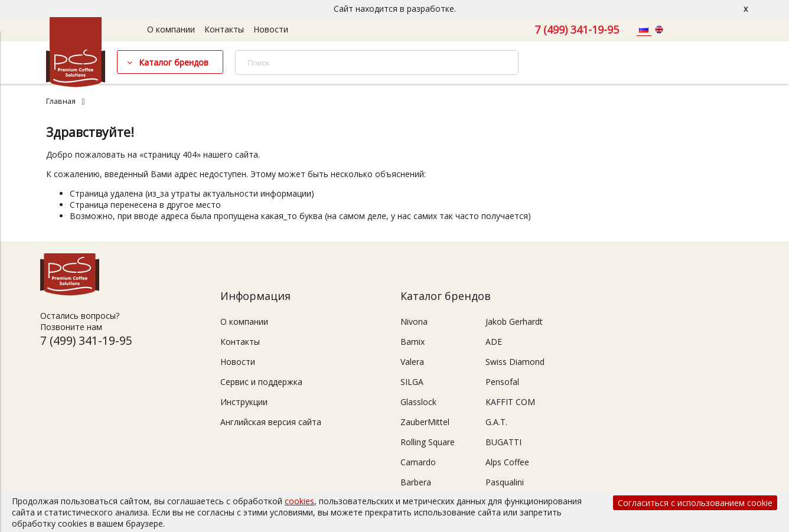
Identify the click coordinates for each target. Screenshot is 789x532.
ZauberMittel (425, 422)
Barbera (416, 482)
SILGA (412, 382)
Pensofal (502, 382)
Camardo (418, 462)
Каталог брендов (174, 62)
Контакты (224, 29)
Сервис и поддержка (261, 382)
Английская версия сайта (271, 422)
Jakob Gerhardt (514, 322)
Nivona (414, 322)
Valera (412, 362)
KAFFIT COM (510, 402)
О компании (171, 29)
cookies (299, 501)
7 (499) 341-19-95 (577, 30)
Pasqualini (505, 482)
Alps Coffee (507, 462)
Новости (271, 29)
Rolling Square (428, 442)
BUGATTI (503, 442)
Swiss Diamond (515, 362)
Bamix (413, 342)
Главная (61, 101)
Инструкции (244, 402)
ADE (494, 342)
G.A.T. (496, 422)
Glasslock (418, 402)
